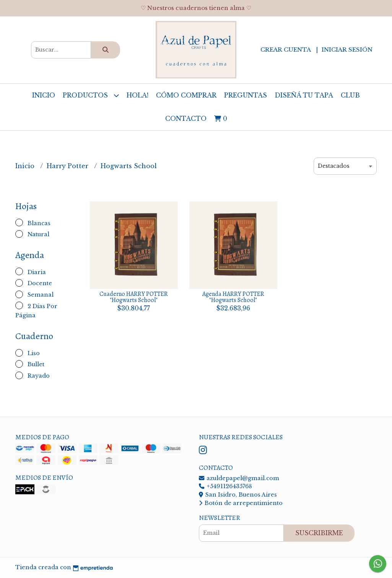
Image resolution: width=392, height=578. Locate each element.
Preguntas (246, 95)
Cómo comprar (186, 95)
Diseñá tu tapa (304, 95)
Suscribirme (319, 533)
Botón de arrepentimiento (241, 503)
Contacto (186, 119)
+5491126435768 (225, 486)
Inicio (44, 95)
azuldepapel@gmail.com (239, 478)
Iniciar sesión (347, 50)
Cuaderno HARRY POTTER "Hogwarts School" (134, 297)
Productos (91, 95)
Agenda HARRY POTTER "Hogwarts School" (233, 297)
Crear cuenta (285, 50)
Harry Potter (68, 166)
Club (350, 95)
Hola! (137, 95)
